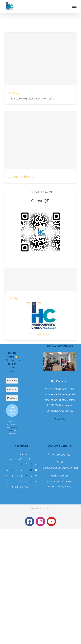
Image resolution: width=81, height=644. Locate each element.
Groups (14, 93)
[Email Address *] (12, 398)
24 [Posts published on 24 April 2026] (31, 481)
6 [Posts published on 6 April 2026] (12, 470)
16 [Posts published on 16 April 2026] (26, 476)
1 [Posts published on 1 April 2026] (21, 464)
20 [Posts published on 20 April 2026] (12, 481)
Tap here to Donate (40, 334)
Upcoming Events (21, 177)
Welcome (60, 419)
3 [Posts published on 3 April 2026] (31, 464)
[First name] (12, 381)
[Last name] (12, 389)
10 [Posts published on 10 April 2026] (31, 470)
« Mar (20, 493)
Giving (13, 298)
